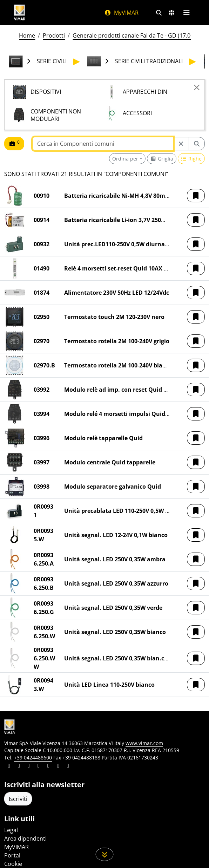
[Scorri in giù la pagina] (105, 854)
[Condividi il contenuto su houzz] (58, 766)
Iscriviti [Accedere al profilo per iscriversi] (18, 799)
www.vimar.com (144, 743)
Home (27, 35)
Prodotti (54, 35)
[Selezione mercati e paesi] (171, 13)
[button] (196, 196)
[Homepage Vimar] (20, 12)
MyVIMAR (121, 13)
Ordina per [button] (125, 159)
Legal (11, 830)
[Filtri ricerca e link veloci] (159, 13)
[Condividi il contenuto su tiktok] (68, 766)
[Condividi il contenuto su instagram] (39, 766)
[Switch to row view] (191, 159)
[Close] (197, 87)
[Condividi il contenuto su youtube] (48, 766)
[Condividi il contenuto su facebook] (19, 766)
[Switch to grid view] (162, 159)
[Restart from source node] (181, 144)
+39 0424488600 (33, 758)
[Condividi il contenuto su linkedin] (9, 766)
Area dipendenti (25, 838)
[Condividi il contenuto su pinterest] (29, 766)
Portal (12, 855)
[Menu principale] (186, 13)
